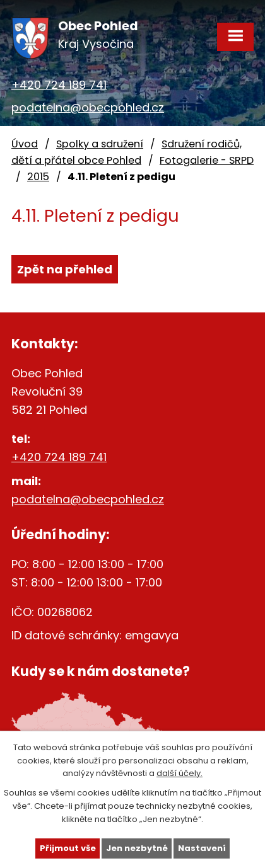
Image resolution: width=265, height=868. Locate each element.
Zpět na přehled (65, 269)
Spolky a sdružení (100, 144)
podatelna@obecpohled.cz (88, 107)
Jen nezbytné (137, 848)
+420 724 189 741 (59, 85)
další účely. (180, 773)
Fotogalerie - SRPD (207, 160)
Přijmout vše (68, 848)
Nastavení (202, 848)
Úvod (25, 144)
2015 (38, 177)
